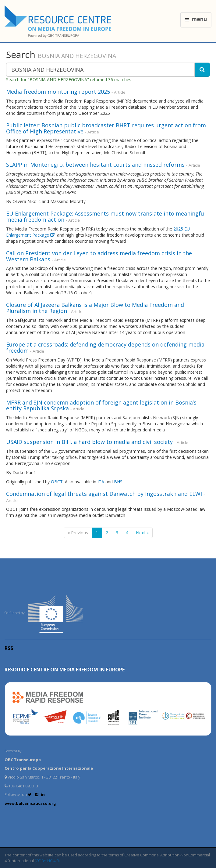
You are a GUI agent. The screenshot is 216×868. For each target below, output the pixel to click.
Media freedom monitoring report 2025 (58, 92)
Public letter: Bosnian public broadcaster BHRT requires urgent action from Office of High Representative (106, 128)
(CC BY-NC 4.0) (47, 861)
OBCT (57, 482)
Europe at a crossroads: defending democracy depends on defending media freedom (105, 347)
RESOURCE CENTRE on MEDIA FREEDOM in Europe (65, 670)
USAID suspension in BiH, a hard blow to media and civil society (89, 442)
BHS (119, 482)
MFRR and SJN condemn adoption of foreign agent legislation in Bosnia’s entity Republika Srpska (101, 405)
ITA (101, 482)
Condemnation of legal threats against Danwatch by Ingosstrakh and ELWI (104, 494)
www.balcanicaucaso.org (30, 803)
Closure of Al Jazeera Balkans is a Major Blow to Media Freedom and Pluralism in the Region (95, 308)
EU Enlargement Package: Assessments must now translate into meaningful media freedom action (106, 216)
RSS (9, 648)
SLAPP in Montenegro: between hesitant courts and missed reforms (95, 165)
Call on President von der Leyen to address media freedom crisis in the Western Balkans (99, 256)
